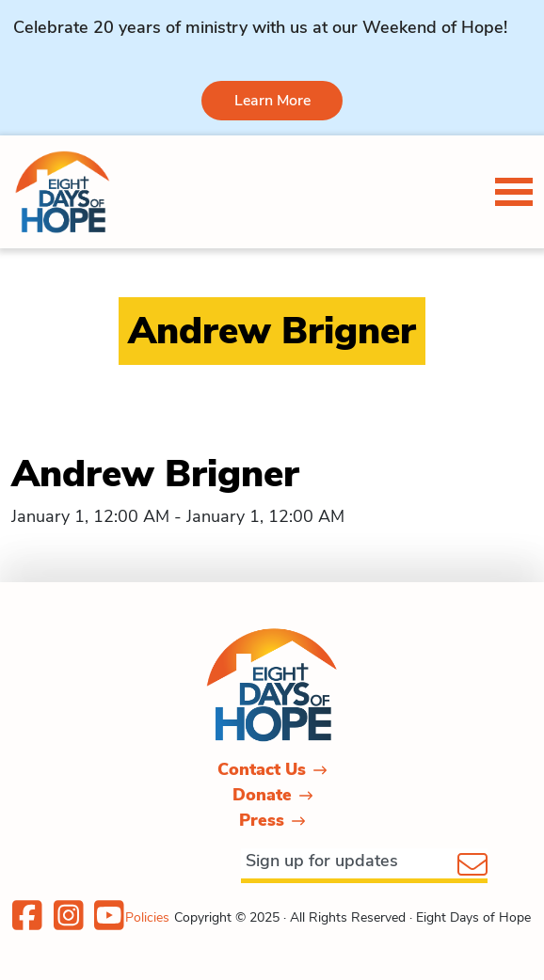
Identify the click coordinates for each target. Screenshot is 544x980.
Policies (147, 917)
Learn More (272, 101)
